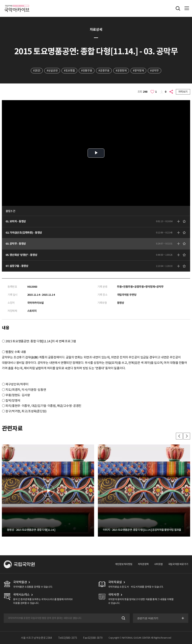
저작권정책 (143, 564)
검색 (123, 618)
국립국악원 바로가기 (178, 564)
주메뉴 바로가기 (0, 0)
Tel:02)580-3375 (68, 638)
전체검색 (178, 8)
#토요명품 (69, 71)
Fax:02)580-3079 (93, 638)
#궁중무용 (104, 71)
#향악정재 (138, 71)
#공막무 (154, 71)
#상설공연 (52, 71)
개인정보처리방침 (124, 564)
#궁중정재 (121, 71)
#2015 (37, 71)
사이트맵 (158, 564)
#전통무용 (87, 71)
